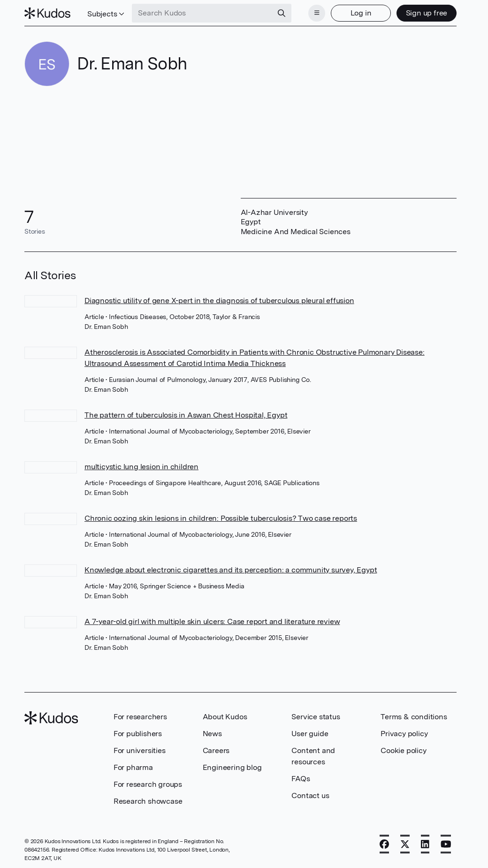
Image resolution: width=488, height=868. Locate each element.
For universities (140, 750)
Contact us (310, 796)
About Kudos (225, 717)
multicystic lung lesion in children (141, 467)
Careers (216, 750)
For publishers (138, 734)
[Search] (282, 13)
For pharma (133, 767)
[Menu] (317, 13)
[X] (405, 844)
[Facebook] (384, 844)
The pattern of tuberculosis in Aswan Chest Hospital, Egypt (186, 415)
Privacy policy (404, 734)
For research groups (148, 784)
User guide (310, 734)
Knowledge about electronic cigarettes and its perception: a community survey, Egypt (231, 570)
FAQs (301, 779)
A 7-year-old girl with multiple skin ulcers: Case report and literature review (212, 621)
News (212, 734)
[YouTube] (446, 844)
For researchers (140, 717)
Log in (361, 13)
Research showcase (148, 801)
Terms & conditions (414, 717)
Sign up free (427, 13)
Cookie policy (403, 750)
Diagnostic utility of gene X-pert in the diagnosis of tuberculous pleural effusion (219, 301)
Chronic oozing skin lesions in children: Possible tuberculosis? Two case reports (221, 518)
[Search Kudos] (202, 13)
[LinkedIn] (425, 844)
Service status (316, 717)
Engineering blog (232, 767)
